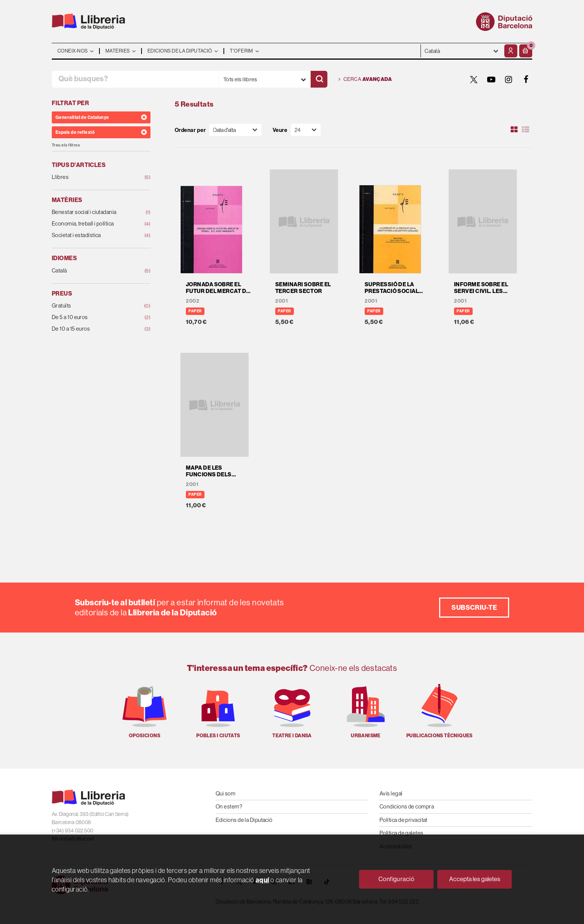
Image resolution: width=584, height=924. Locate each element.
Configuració (396, 879)
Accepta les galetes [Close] (475, 879)
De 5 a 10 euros (92, 317)
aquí (262, 880)
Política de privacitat (404, 820)
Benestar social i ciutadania (92, 212)
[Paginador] (306, 130)
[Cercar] (319, 79)
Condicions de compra (407, 806)
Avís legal (391, 793)
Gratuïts (92, 306)
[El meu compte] (511, 51)
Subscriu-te (474, 607)
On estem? (229, 806)
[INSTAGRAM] (509, 79)
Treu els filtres (66, 145)
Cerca (365, 79)
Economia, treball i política (92, 224)
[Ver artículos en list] (526, 130)
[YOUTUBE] (491, 79)
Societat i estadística (92, 235)
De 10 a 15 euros (92, 329)
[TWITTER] (474, 79)
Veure (280, 130)
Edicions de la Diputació (244, 820)
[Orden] (235, 130)
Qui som (226, 793)
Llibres (92, 177)
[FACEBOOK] (526, 79)
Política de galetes (401, 833)
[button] (526, 51)
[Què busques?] (135, 79)
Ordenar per (190, 130)
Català (92, 271)
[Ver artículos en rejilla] (514, 130)
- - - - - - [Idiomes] (462, 51)
